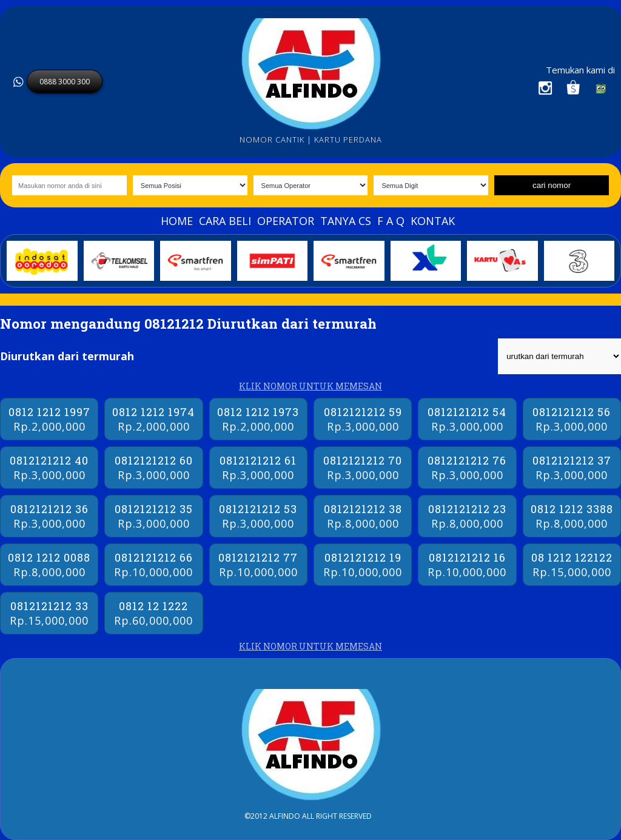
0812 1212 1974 (153, 419)
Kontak (433, 221)
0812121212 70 (363, 468)
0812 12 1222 (153, 613)
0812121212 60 (153, 468)
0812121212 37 (572, 468)
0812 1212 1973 (258, 419)
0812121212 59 (363, 419)
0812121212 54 (467, 419)
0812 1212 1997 (49, 419)
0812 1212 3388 (572, 516)
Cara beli (225, 221)
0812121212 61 (258, 468)
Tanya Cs (346, 221)
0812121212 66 (153, 565)
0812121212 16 (467, 565)
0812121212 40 (49, 468)
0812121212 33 (49, 613)
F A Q (391, 221)
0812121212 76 (467, 468)
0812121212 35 (153, 516)
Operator (286, 221)
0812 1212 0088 (49, 565)
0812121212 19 (363, 565)
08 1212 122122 (572, 565)
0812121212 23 (467, 516)
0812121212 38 (363, 516)
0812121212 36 (49, 516)
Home (177, 221)
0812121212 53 (258, 516)
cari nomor (552, 185)
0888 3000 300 (65, 82)
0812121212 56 (572, 419)
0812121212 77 (258, 565)
